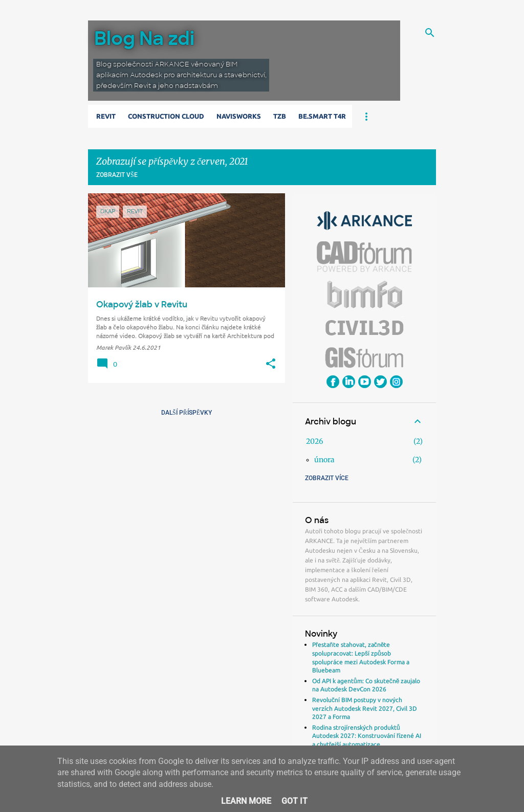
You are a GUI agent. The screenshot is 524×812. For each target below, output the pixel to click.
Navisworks (239, 116)
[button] (271, 364)
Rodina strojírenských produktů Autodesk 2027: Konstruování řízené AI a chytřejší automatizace (367, 736)
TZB (280, 116)
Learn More (246, 801)
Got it (294, 801)
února (324, 460)
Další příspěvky (187, 413)
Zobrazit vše (117, 175)
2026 (314, 441)
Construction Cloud (166, 116)
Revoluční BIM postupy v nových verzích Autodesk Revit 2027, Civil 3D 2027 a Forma (365, 708)
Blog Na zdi (144, 39)
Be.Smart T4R (322, 116)
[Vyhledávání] (430, 33)
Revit (106, 116)
